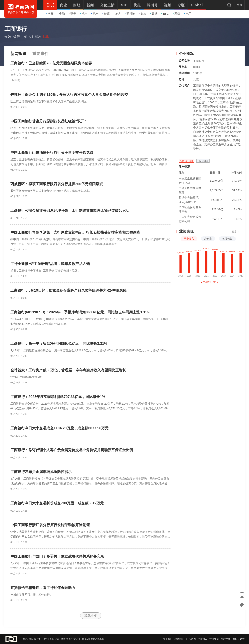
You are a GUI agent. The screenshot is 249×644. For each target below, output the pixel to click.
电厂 (188, 14)
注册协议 (203, 639)
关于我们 (168, 639)
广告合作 (191, 639)
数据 (154, 14)
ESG (165, 14)
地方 (117, 14)
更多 (235, 232)
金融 (61, 14)
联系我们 (179, 639)
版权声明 (226, 639)
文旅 (143, 14)
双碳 (177, 14)
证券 (72, 14)
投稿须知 (214, 639)
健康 (106, 14)
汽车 (95, 14)
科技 (50, 14)
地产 (84, 14)
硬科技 (130, 14)
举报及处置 (239, 639)
